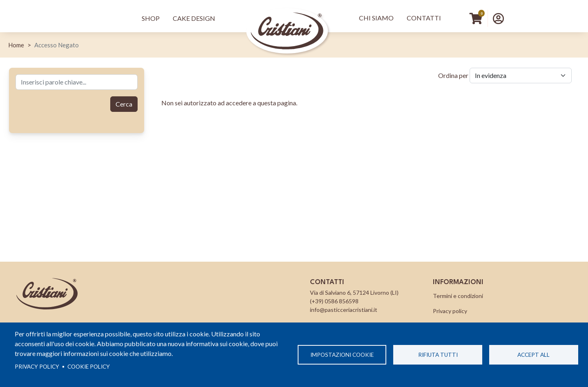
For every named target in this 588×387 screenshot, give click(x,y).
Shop (151, 18)
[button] (498, 18)
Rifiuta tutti (438, 355)
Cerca (124, 104)
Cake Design (194, 18)
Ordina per (453, 75)
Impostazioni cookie (342, 355)
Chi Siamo (376, 18)
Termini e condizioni (458, 296)
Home (16, 45)
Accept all (533, 355)
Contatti (424, 18)
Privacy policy (37, 367)
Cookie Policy (89, 367)
